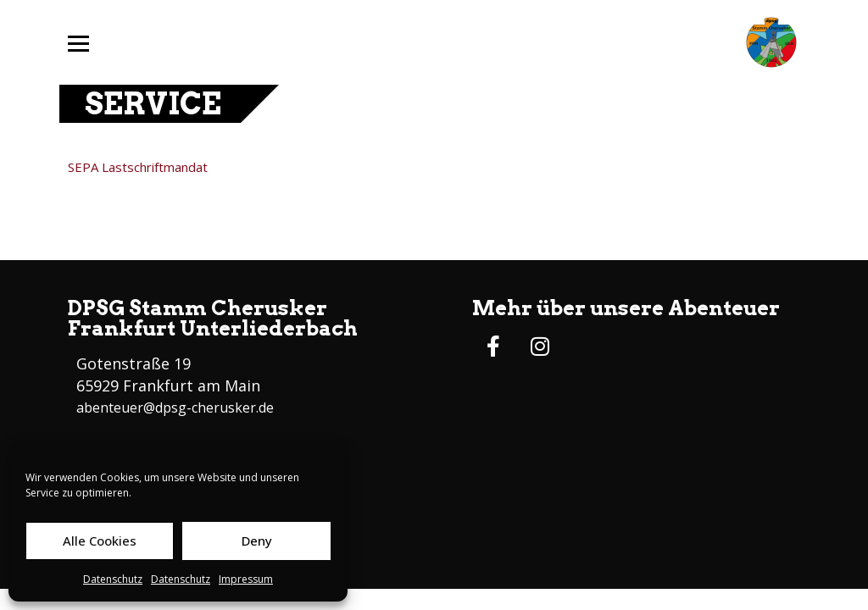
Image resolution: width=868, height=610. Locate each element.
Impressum (246, 579)
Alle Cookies (100, 541)
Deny (257, 541)
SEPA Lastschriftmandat (138, 167)
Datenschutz (113, 579)
